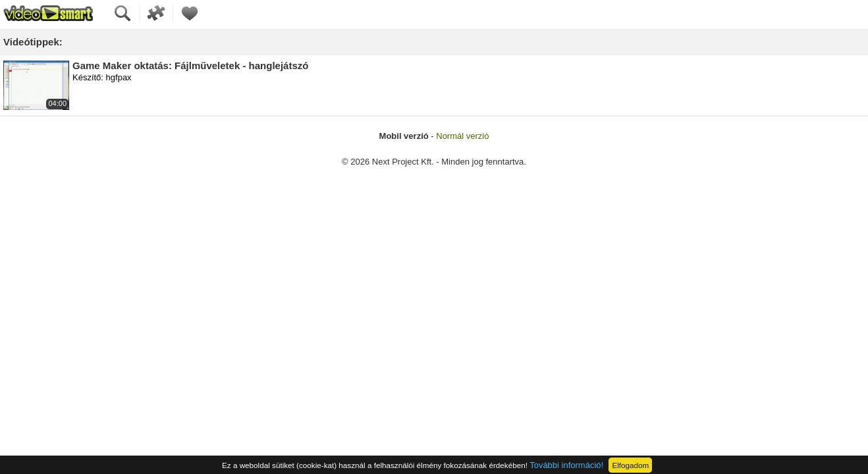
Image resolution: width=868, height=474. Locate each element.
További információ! (566, 465)
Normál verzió (462, 136)
